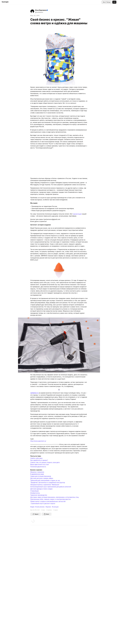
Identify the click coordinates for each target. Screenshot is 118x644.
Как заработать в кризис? (39, 460)
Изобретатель (35, 493)
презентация (77, 214)
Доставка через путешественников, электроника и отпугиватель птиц (54, 497)
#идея (32, 507)
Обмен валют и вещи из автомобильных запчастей (48, 501)
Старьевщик (35, 491)
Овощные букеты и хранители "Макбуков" (45, 485)
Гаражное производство (39, 495)
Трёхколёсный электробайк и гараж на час (45, 480)
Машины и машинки (37, 472)
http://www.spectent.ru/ (38, 441)
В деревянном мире (37, 474)
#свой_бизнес (40, 507)
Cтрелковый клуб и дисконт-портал (43, 503)
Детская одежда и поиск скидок (41, 489)
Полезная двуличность (38, 467)
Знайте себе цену (36, 458)
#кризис (48, 507)
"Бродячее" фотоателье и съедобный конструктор (48, 482)
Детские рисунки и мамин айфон (42, 478)
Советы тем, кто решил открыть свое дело (45, 462)
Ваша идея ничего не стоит (40, 464)
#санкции (55, 507)
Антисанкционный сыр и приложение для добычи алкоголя (51, 487)
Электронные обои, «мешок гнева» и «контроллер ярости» (51, 499)
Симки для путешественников (41, 476)
